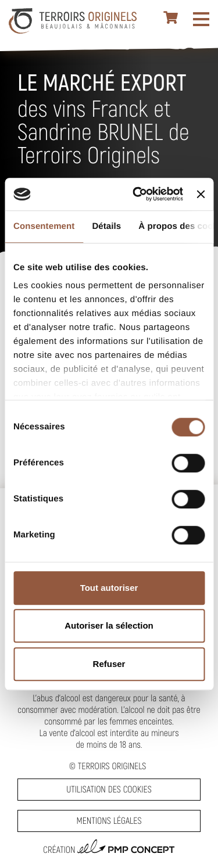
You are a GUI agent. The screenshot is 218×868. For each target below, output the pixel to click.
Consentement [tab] (44, 226)
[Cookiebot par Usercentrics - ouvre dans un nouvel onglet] (137, 194)
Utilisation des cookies (109, 789)
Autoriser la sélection (109, 625)
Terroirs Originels (112, 766)
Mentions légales (109, 821)
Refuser (109, 664)
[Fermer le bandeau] (201, 194)
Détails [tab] (106, 226)
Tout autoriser (109, 588)
